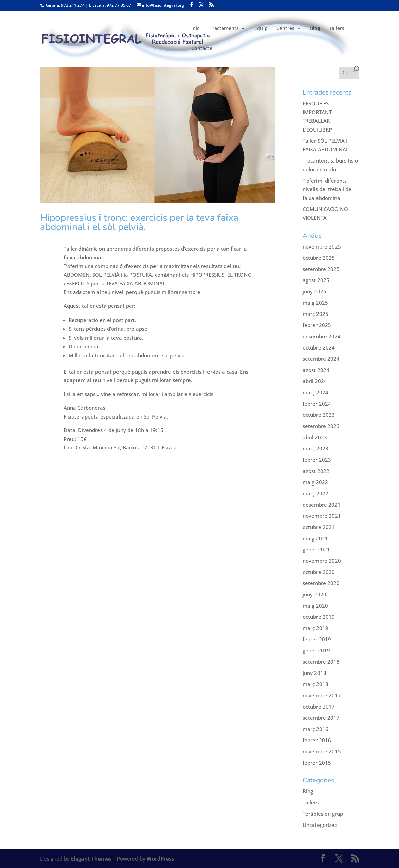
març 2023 (315, 448)
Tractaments (224, 29)
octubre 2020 (319, 572)
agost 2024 (316, 370)
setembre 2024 (321, 359)
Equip (261, 29)
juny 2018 (314, 673)
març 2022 (315, 493)
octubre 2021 (319, 527)
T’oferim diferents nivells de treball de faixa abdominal (327, 189)
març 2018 (315, 684)
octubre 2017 (319, 707)
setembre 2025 (321, 269)
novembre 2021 (322, 516)
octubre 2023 (319, 415)
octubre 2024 (319, 347)
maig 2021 (315, 538)
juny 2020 (314, 594)
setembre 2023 (321, 426)
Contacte (202, 49)
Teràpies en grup (323, 814)
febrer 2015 (317, 763)
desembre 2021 (322, 505)
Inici (196, 29)
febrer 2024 (317, 404)
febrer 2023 (317, 460)
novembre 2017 (322, 695)
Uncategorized (320, 825)
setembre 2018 (321, 662)
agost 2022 (316, 471)
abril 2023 (315, 437)
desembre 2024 (322, 336)
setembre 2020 (321, 583)
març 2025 (315, 314)
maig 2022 (315, 482)
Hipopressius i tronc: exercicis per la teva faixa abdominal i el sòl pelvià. (139, 222)
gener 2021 (316, 549)
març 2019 (315, 628)
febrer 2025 (317, 325)
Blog (315, 29)
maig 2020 (315, 606)
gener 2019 (316, 650)
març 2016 (315, 729)
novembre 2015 (322, 751)
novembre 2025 (322, 246)
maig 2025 (315, 303)
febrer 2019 (317, 639)
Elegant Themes (91, 858)
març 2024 (315, 392)
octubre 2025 (319, 258)
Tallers (337, 29)
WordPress (160, 858)
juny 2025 (314, 291)
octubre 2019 (319, 617)
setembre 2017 (321, 718)
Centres (285, 29)
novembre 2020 (322, 561)
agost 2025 (316, 280)
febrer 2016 (317, 740)
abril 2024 (315, 381)
